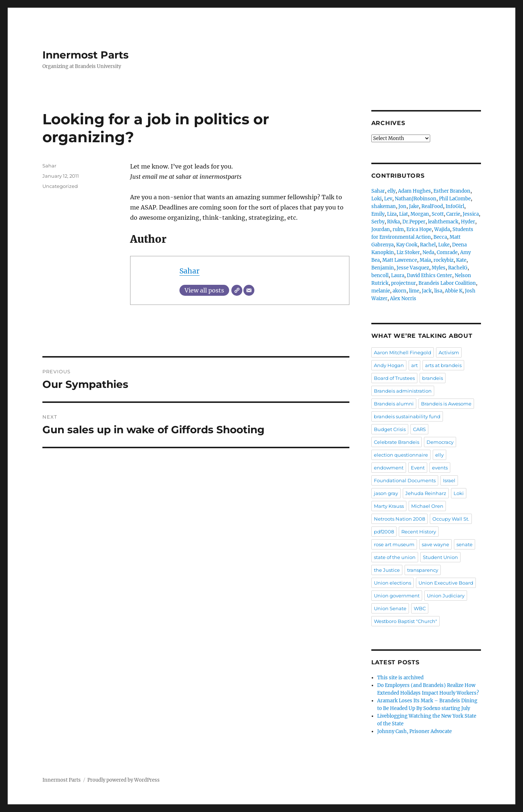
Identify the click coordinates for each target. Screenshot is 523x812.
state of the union (395, 557)
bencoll (380, 275)
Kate (461, 260)
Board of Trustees (394, 378)
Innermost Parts (86, 55)
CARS (419, 429)
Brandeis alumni (394, 404)
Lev (388, 199)
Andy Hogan (389, 365)
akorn (399, 291)
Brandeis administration (403, 391)
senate (465, 544)
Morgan (420, 214)
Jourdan (381, 229)
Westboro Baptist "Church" (405, 621)
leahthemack (443, 222)
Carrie (453, 214)
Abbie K (454, 291)
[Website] (237, 290)
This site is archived (400, 678)
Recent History (419, 532)
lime (414, 291)
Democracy (440, 442)
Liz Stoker (408, 252)
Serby (378, 222)
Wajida (442, 229)
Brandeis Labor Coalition (447, 283)
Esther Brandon (452, 191)
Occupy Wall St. (451, 519)
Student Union (440, 557)
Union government (397, 596)
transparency (423, 570)
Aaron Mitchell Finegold (403, 352)
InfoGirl (455, 206)
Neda (428, 252)
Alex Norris (403, 299)
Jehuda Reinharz (426, 493)
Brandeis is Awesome (446, 404)
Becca (440, 237)
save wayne (435, 544)
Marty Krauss (389, 506)
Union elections (393, 583)
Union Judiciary (446, 596)
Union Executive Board (446, 583)
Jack (427, 291)
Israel (449, 480)
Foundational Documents (405, 480)
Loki (376, 199)
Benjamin (383, 268)
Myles (439, 268)
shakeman (384, 206)
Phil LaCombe (455, 199)
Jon (402, 206)
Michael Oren (427, 506)
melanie (381, 291)
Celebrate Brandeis (397, 442)
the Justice (387, 570)
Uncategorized (60, 186)
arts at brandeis (443, 365)
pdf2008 (384, 532)
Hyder (468, 222)
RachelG (458, 268)
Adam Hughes (414, 191)
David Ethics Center (429, 275)
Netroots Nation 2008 (399, 519)
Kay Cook (407, 245)
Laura (398, 275)
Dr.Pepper (414, 222)
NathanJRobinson (416, 199)
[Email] (249, 290)
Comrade (447, 252)
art (414, 365)
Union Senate (390, 608)
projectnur (403, 283)
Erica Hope (419, 229)
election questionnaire (401, 455)
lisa (438, 291)
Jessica (471, 214)
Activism (449, 352)
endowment (389, 468)
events (440, 468)
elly (391, 191)
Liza (392, 214)
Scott (438, 214)
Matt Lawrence (400, 260)
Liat (403, 214)
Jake (414, 206)
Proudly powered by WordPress (124, 780)
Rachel (428, 245)
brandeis (433, 378)
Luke (444, 245)
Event (418, 468)
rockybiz (444, 260)
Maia (425, 260)
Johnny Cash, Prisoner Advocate (414, 731)
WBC (420, 608)
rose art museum (394, 544)
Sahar (190, 271)
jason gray (386, 493)
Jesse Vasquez (413, 268)
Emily (378, 214)
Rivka (393, 222)
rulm (398, 229)
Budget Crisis (390, 429)
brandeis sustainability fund (407, 416)
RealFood (432, 206)
